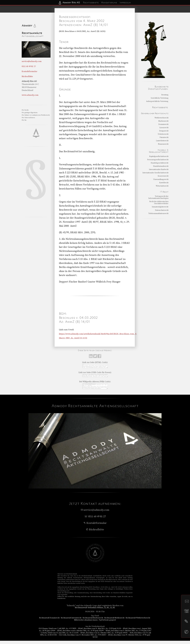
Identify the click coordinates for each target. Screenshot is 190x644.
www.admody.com (30, 95)
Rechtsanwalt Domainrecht (49, 621)
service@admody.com (32, 61)
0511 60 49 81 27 (29, 66)
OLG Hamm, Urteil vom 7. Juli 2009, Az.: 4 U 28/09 (57, 632)
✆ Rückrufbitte (95, 533)
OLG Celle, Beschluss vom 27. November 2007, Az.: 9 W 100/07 (83, 638)
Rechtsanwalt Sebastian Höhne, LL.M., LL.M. (95, 611)
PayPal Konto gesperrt (107, 623)
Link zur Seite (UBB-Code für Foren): (95, 373)
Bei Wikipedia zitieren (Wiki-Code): (95, 383)
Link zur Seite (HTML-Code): (95, 362)
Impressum (125, 3)
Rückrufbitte (27, 76)
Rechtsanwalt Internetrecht (71, 621)
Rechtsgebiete (91, 3)
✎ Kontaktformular (95, 526)
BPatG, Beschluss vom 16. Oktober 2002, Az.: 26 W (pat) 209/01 (104, 636)
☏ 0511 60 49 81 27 (95, 520)
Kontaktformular (29, 71)
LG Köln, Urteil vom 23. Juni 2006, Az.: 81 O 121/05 (60, 636)
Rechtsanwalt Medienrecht (114, 621)
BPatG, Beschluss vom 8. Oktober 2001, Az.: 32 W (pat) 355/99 (80, 634)
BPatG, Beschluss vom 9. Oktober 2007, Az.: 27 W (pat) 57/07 (128, 634)
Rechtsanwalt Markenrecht (93, 621)
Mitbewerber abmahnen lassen (86, 623)
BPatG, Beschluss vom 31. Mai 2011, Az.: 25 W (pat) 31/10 (100, 632)
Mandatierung (109, 3)
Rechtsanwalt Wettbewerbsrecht (138, 621)
